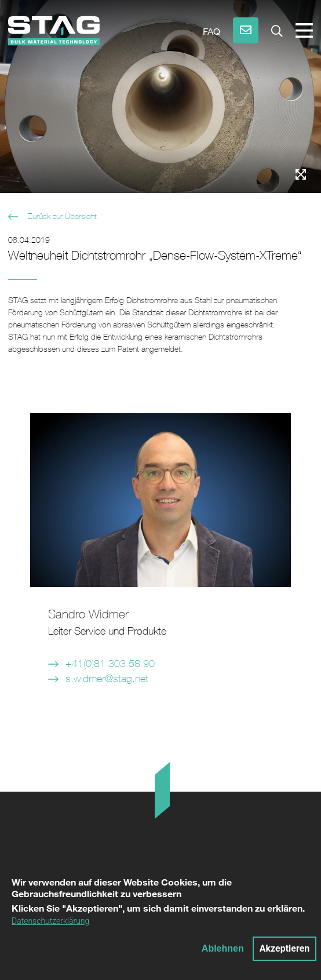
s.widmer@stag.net (107, 678)
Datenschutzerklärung (50, 925)
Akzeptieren (285, 952)
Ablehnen (223, 952)
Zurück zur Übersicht (61, 216)
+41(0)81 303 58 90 (110, 663)
